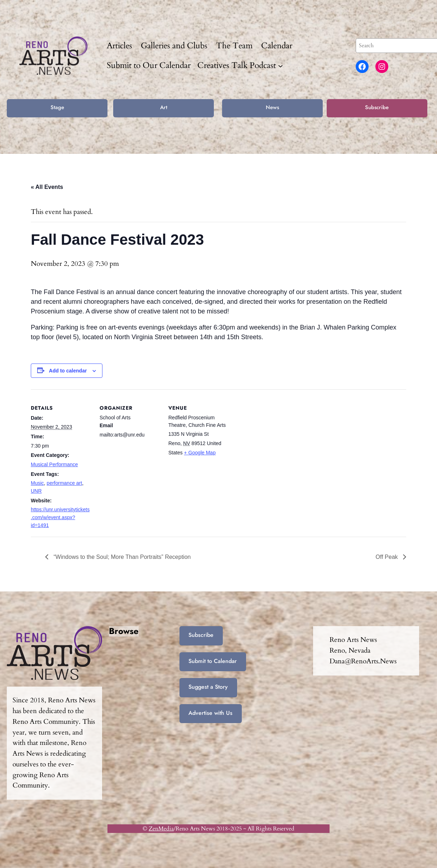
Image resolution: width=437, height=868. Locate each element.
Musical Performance (54, 464)
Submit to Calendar (213, 661)
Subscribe (377, 107)
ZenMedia (161, 829)
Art (164, 107)
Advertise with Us (210, 713)
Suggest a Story (208, 687)
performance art (64, 483)
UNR (36, 491)
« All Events (47, 187)
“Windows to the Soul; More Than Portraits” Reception (121, 557)
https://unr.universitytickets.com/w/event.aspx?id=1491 (60, 517)
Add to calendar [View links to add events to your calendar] (68, 371)
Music (37, 483)
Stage (57, 107)
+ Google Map (200, 453)
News (272, 107)
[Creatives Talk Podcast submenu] (280, 65)
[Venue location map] (275, 438)
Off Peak (388, 557)
